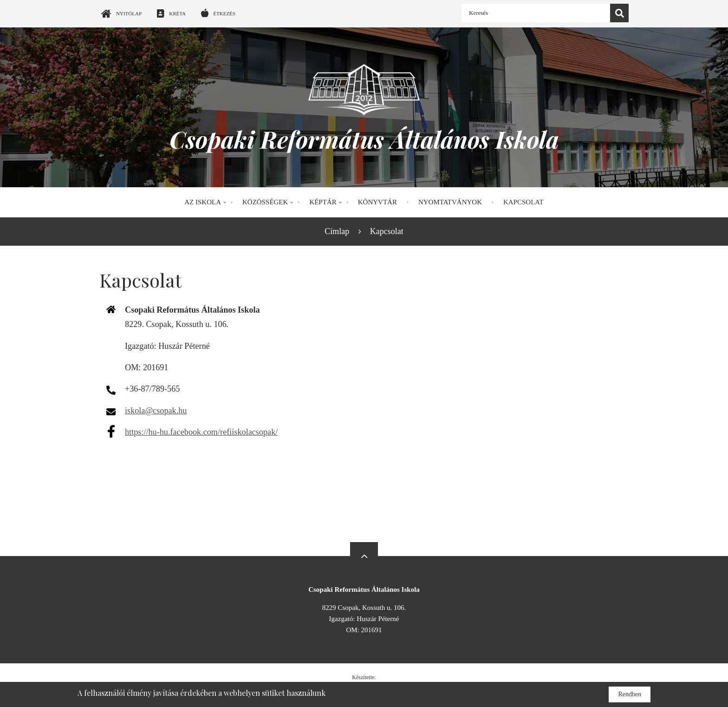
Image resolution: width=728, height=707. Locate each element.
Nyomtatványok (450, 202)
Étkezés (224, 13)
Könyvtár (377, 202)
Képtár (323, 202)
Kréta (177, 13)
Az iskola (203, 202)
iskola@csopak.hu (156, 411)
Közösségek (265, 202)
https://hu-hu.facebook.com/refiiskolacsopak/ (201, 432)
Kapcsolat (523, 202)
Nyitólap (129, 13)
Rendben (630, 694)
